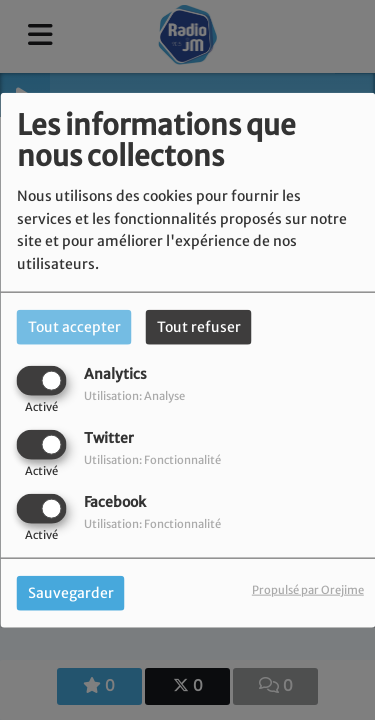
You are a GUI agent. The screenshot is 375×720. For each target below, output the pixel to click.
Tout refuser (199, 326)
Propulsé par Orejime (308, 590)
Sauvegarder (71, 593)
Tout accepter (74, 326)
